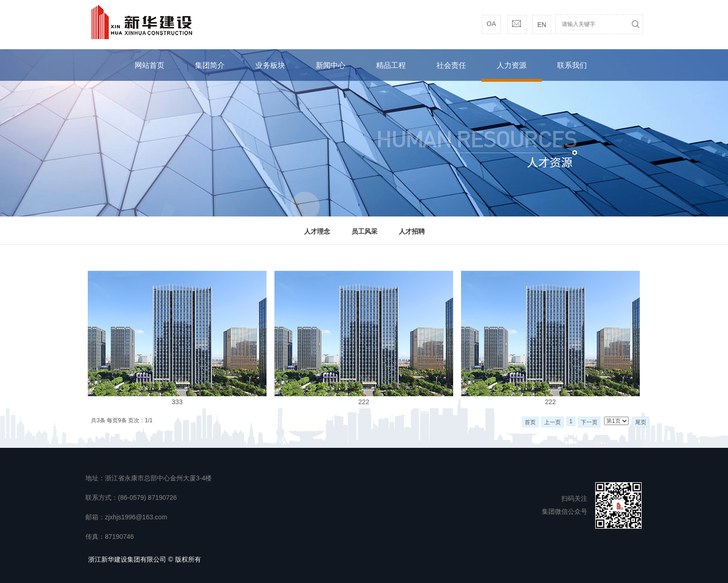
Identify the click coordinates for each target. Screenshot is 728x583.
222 (364, 402)
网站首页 (149, 65)
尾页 (641, 422)
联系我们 (572, 65)
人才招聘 (412, 231)
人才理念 (317, 231)
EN (542, 25)
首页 (530, 422)
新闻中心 (331, 65)
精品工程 (391, 65)
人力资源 (512, 65)
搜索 (635, 24)
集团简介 (210, 65)
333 (177, 402)
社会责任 (451, 65)
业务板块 (270, 65)
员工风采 (364, 231)
